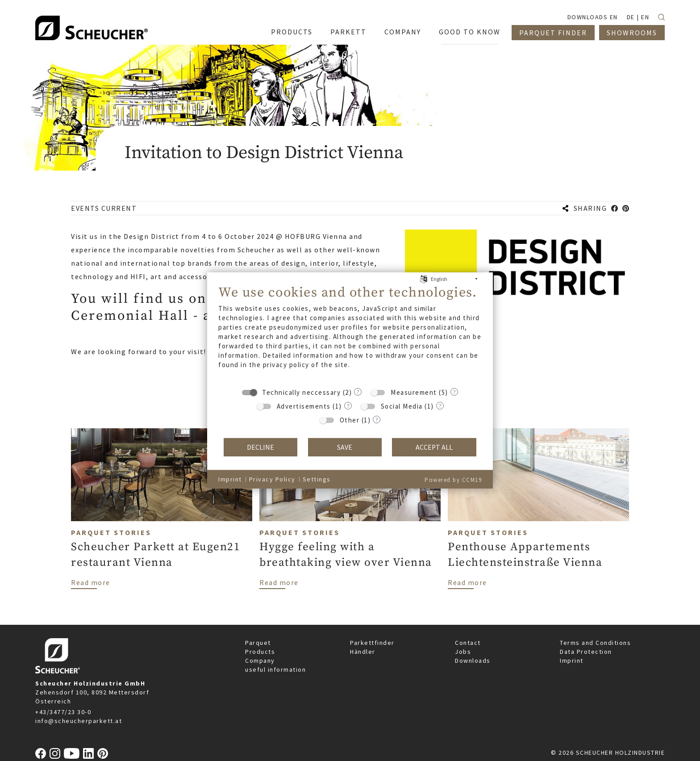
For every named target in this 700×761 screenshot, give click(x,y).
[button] (615, 208)
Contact (468, 643)
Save (345, 447)
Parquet (258, 643)
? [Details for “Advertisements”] (348, 405)
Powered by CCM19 (453, 480)
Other (350, 420)
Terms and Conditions (595, 643)
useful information (275, 669)
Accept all (434, 447)
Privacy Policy (272, 479)
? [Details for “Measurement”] (454, 391)
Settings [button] (317, 479)
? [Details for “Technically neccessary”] (358, 391)
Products (260, 652)
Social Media (402, 406)
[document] (350, 333)
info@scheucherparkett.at (79, 721)
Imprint (572, 661)
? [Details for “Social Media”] (440, 405)
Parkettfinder (372, 643)
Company (260, 661)
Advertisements (304, 406)
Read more (91, 582)
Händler (363, 652)
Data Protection (586, 652)
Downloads (473, 661)
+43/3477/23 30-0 (63, 712)
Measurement (414, 392)
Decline (260, 447)
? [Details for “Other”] (377, 419)
